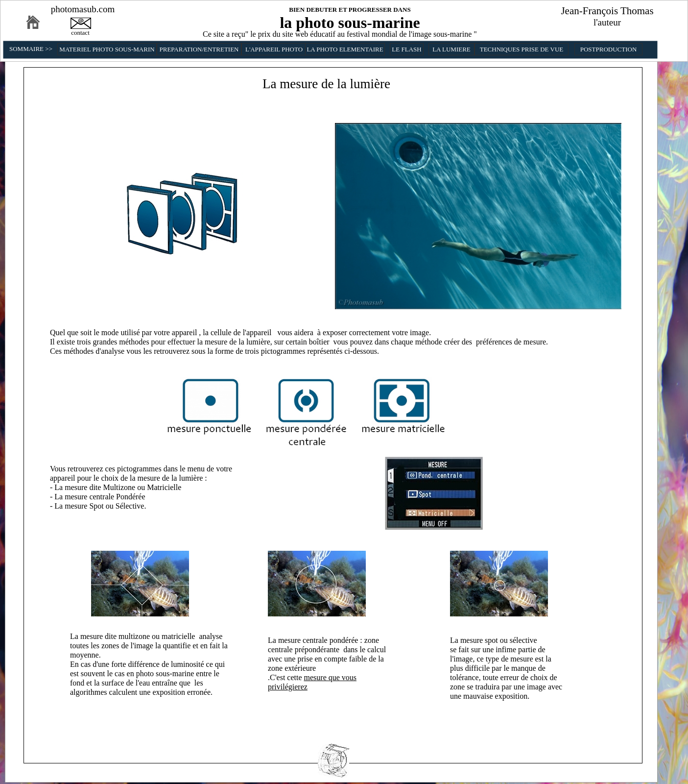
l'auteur (607, 22)
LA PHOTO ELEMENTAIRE (345, 49)
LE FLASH (406, 49)
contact (80, 33)
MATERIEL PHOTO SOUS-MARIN (107, 49)
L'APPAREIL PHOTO (274, 49)
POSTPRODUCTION (609, 49)
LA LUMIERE (451, 49)
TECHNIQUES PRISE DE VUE (522, 49)
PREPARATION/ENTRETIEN (199, 49)
